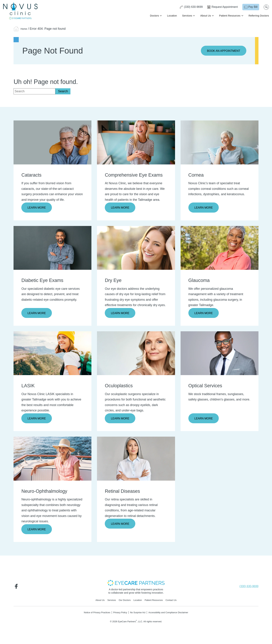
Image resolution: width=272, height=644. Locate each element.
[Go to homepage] (21, 11)
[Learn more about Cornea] (220, 143)
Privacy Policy (118, 615)
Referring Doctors (258, 16)
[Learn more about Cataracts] (52, 143)
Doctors (154, 16)
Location (172, 16)
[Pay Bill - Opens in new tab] (250, 7)
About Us (205, 16)
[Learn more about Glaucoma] (220, 248)
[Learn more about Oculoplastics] (136, 354)
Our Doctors (124, 602)
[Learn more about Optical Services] (220, 354)
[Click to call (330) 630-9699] (190, 7)
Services (187, 16)
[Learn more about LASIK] (52, 354)
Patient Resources (229, 16)
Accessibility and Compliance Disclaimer (172, 615)
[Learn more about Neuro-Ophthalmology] (52, 460)
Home (25, 29)
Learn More (38, 208)
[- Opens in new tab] (136, 585)
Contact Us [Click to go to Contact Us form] (174, 602)
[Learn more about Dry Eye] (136, 248)
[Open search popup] (266, 7)
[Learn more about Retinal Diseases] (136, 460)
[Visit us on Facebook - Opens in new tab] (17, 588)
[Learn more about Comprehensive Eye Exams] (136, 143)
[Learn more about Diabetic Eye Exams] (52, 248)
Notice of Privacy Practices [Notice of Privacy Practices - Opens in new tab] (93, 615)
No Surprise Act (138, 615)
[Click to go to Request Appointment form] (222, 7)
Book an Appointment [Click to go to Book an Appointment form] (222, 51)
